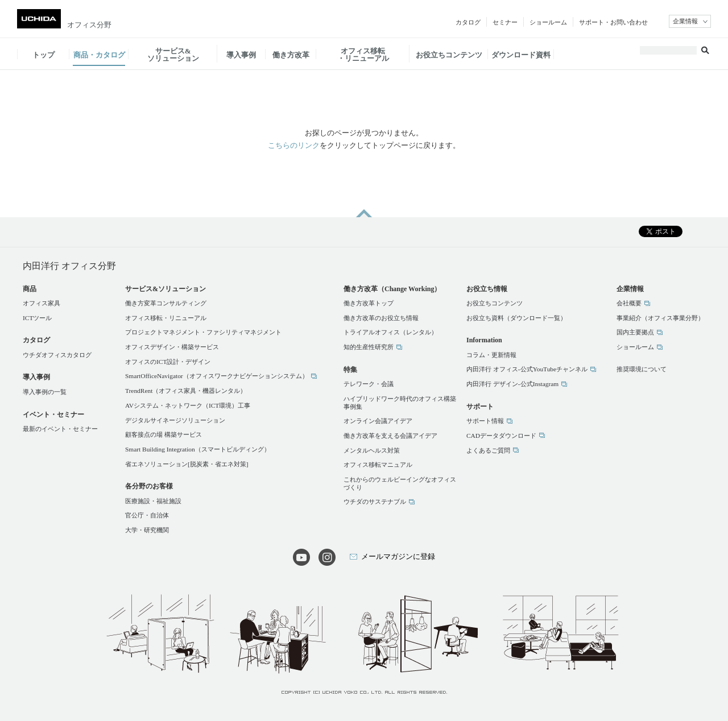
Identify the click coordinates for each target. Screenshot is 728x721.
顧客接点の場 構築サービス (164, 434)
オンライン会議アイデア (378, 421)
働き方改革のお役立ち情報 (381, 318)
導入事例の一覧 (45, 392)
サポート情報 (485, 421)
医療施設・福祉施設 (153, 501)
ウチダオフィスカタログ (57, 355)
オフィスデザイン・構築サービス (172, 347)
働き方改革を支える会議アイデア (390, 436)
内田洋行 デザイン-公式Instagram (512, 384)
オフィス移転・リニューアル (166, 318)
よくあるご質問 (488, 450)
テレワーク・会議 (369, 384)
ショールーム (635, 347)
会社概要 (629, 303)
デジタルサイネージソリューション (175, 420)
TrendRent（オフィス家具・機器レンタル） (186, 391)
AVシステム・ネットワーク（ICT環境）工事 (188, 405)
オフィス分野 (89, 25)
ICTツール (37, 318)
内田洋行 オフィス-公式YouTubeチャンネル (527, 369)
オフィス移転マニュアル (378, 465)
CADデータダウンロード (501, 436)
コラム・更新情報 (491, 355)
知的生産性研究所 (369, 347)
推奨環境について (642, 369)
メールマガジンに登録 (398, 556)
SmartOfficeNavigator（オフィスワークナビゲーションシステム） (217, 376)
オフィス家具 (42, 303)
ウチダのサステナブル (375, 502)
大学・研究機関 (147, 530)
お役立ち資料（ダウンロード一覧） (516, 318)
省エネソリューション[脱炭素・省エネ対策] (187, 464)
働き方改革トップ (369, 303)
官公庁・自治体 (147, 515)
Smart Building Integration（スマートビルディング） (198, 449)
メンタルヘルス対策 (372, 450)
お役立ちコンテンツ (495, 303)
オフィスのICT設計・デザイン (168, 362)
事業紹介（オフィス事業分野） (660, 318)
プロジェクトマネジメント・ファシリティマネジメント (203, 332)
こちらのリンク (294, 145)
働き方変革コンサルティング (166, 303)
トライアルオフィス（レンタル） (390, 332)
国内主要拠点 (635, 332)
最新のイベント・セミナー (60, 429)
